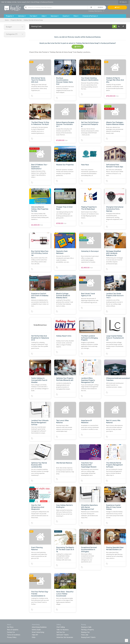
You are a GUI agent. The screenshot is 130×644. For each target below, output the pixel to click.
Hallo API (35, 635)
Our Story (10, 627)
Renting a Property (88, 630)
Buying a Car (85, 632)
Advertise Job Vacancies (65, 637)
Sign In (78, 47)
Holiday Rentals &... (96, 11)
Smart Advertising (38, 632)
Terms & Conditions (14, 635)
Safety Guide (36, 630)
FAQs (34, 637)
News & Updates (13, 630)
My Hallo (123, 2)
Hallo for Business (63, 630)
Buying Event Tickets (88, 637)
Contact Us (11, 632)
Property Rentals (16, 20)
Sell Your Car (61, 632)
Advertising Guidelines (39, 627)
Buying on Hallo (86, 627)
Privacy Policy (12, 637)
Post (117, 7)
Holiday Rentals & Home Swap (33, 20)
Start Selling (61, 627)
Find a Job (85, 635)
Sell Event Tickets (63, 635)
